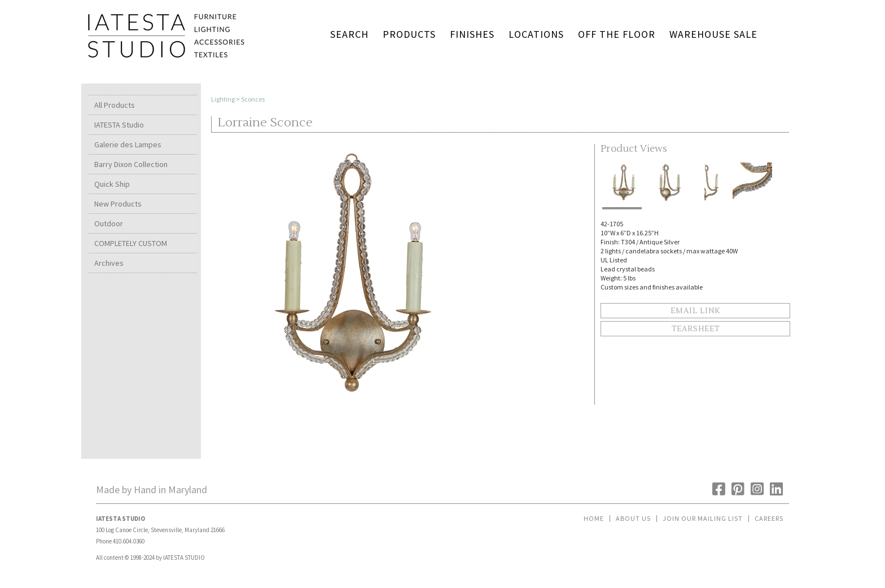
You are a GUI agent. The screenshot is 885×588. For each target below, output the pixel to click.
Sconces (253, 99)
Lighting (223, 99)
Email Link (695, 311)
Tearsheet (696, 329)
